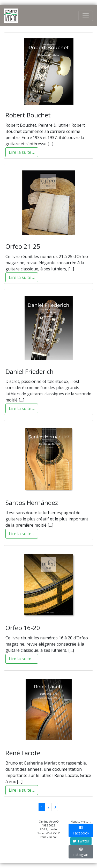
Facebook (81, 831)
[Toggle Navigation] (86, 16)
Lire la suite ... (22, 152)
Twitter (81, 841)
